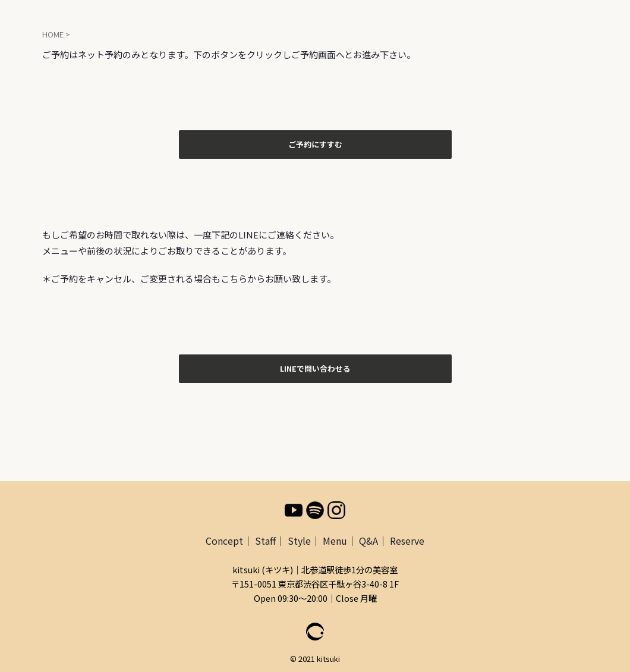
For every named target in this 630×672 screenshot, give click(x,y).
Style (299, 537)
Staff (265, 537)
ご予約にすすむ (315, 144)
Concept (224, 537)
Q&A (368, 537)
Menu (335, 537)
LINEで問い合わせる (315, 366)
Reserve (407, 537)
